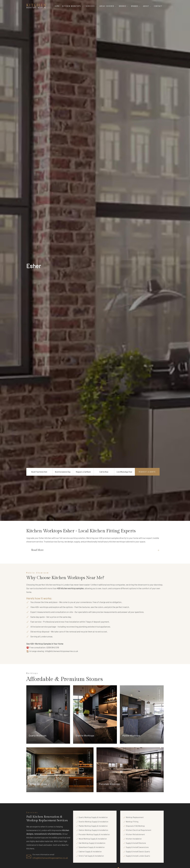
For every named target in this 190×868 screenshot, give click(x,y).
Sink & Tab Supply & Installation (91, 856)
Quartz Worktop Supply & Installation (93, 817)
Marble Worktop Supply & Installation (93, 826)
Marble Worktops (131, 735)
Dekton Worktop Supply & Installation (93, 830)
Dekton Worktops (38, 784)
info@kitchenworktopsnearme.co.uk (61, 651)
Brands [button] (136, 6)
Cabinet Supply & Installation (90, 852)
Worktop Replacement (135, 817)
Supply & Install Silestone (136, 843)
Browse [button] (124, 6)
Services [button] (91, 6)
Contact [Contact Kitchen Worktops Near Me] (158, 6)
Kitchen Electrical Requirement (139, 830)
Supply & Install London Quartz (138, 856)
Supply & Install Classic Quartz (138, 852)
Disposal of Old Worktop (135, 826)
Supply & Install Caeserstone (137, 847)
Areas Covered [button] (108, 6)
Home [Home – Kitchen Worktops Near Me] (57, 6)
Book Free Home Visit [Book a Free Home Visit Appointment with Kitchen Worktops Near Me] (39, 472)
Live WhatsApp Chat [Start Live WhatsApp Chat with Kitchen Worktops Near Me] (124, 472)
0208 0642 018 (53, 647)
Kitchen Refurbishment (135, 834)
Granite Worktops (85, 735)
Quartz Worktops (38, 735)
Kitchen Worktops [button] (73, 6)
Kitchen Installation (134, 839)
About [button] (147, 6)
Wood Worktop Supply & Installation (93, 839)
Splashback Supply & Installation (92, 847)
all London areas (45, 636)
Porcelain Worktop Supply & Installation (94, 834)
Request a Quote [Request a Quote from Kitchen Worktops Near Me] (147, 472)
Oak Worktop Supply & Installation (92, 843)
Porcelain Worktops (109, 784)
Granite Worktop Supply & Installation (93, 822)
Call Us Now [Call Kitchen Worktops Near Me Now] (104, 472)
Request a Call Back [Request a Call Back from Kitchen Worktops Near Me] (83, 472)
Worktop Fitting (132, 822)
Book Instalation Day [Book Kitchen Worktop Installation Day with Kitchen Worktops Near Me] (63, 472)
